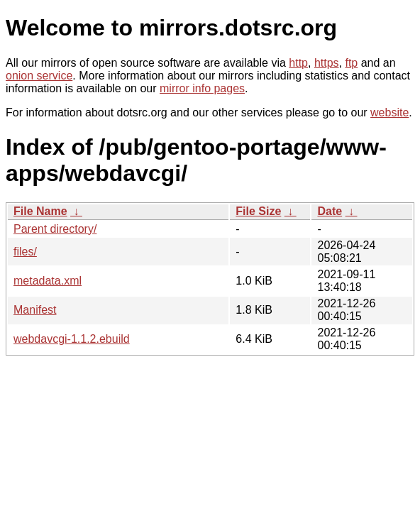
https (327, 63)
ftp (351, 63)
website (389, 112)
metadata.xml (48, 281)
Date (330, 211)
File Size (258, 211)
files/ (25, 252)
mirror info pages (202, 88)
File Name (40, 211)
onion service (39, 76)
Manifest (35, 310)
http (298, 63)
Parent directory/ (55, 229)
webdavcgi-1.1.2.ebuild (72, 339)
